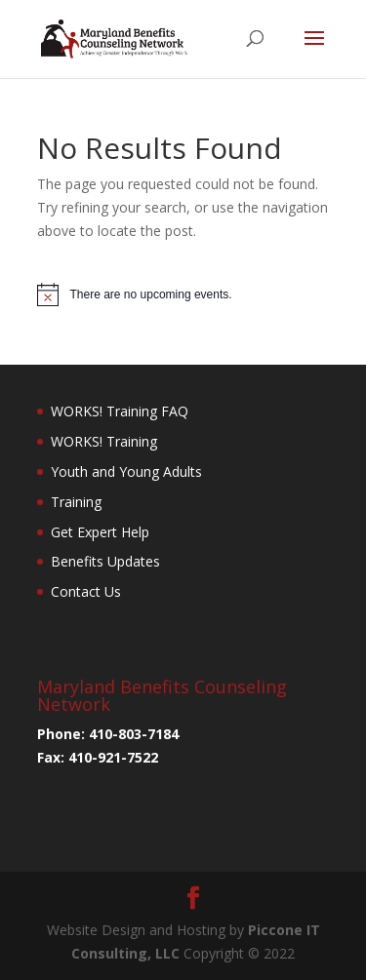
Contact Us (86, 591)
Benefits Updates (105, 561)
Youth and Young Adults (126, 471)
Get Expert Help (100, 532)
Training (76, 502)
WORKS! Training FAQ (120, 411)
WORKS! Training (104, 441)
